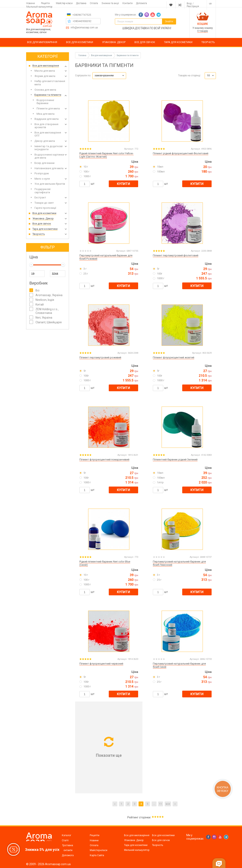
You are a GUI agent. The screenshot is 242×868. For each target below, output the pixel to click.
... (154, 804)
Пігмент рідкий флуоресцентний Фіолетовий (181, 153)
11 (161, 804)
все (168, 804)
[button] (109, 76)
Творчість (158, 845)
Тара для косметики (136, 845)
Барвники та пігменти (128, 55)
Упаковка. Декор (134, 840)
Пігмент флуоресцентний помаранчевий (104, 460)
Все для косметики (163, 835)
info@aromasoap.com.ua (84, 28)
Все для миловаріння (137, 835)
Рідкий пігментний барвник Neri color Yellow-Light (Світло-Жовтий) (107, 155)
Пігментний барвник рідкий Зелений (175, 460)
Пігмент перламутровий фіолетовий (176, 255)
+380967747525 (82, 15)
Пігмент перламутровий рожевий (100, 357)
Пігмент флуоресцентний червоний (101, 664)
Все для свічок (161, 840)
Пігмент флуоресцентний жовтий (174, 357)
